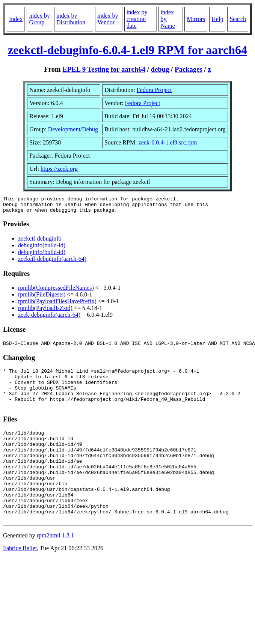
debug (160, 69)
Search (238, 19)
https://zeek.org (59, 169)
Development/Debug (73, 129)
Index (16, 19)
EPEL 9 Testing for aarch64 (104, 69)
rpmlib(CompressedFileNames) (56, 291)
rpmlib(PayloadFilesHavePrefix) (57, 305)
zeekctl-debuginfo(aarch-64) (52, 262)
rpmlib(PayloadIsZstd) (45, 311)
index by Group (39, 19)
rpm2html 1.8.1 (55, 566)
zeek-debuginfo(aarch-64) (49, 318)
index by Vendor (108, 19)
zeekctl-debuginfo (40, 242)
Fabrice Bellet (20, 579)
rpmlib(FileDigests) (42, 298)
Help (217, 19)
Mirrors (196, 19)
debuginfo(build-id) (42, 249)
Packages (189, 69)
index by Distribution (71, 19)
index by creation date (137, 19)
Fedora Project (154, 90)
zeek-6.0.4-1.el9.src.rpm (168, 142)
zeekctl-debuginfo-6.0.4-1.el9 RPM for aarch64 (127, 50)
